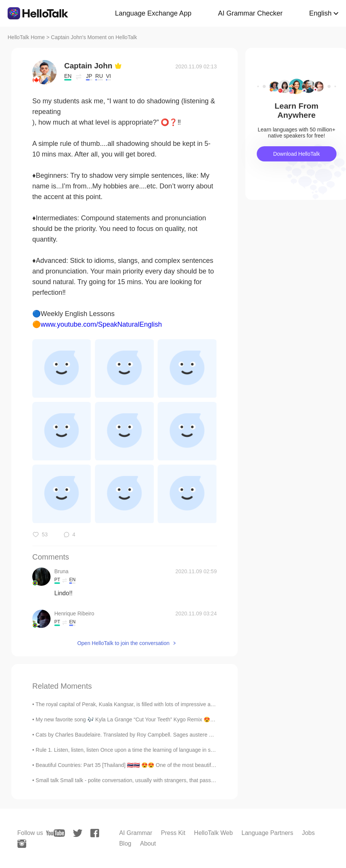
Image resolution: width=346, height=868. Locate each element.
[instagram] (22, 844)
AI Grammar (136, 833)
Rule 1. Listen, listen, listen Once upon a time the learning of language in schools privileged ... (146, 750)
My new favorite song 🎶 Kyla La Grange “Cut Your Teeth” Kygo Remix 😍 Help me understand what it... (158, 719)
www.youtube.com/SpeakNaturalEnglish (101, 324)
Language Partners (267, 833)
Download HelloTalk (296, 154)
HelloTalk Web (213, 833)
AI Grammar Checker (250, 13)
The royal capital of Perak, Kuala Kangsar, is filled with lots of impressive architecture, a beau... (147, 704)
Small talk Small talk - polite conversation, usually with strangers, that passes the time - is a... (145, 780)
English (320, 13)
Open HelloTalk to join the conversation (123, 643)
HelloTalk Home (26, 37)
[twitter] (78, 833)
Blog (125, 843)
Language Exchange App (153, 13)
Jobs (308, 833)
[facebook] (95, 833)
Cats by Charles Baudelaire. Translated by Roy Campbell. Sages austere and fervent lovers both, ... (153, 735)
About (148, 843)
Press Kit (173, 833)
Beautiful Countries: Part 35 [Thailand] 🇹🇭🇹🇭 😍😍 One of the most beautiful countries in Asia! (146, 765)
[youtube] (55, 833)
